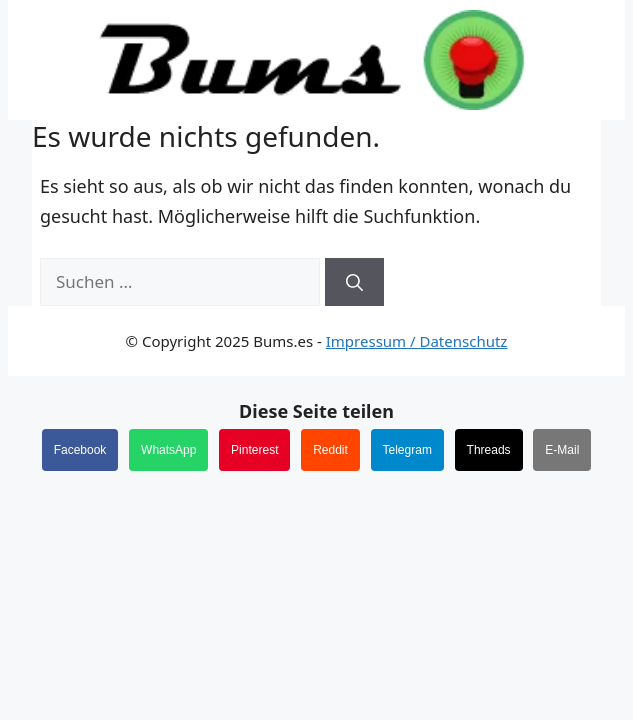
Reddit (330, 450)
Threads (489, 450)
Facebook (80, 450)
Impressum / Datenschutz (417, 341)
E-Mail (562, 450)
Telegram (407, 450)
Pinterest (254, 450)
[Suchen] (354, 282)
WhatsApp (168, 450)
